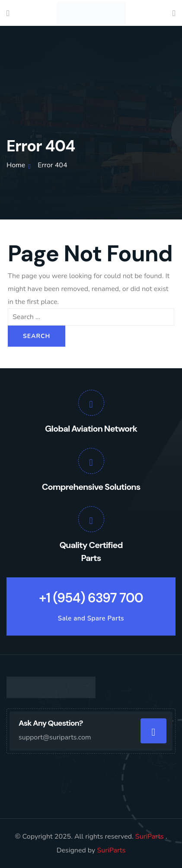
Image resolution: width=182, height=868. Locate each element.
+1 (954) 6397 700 (91, 598)
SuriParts (150, 837)
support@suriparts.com (55, 737)
